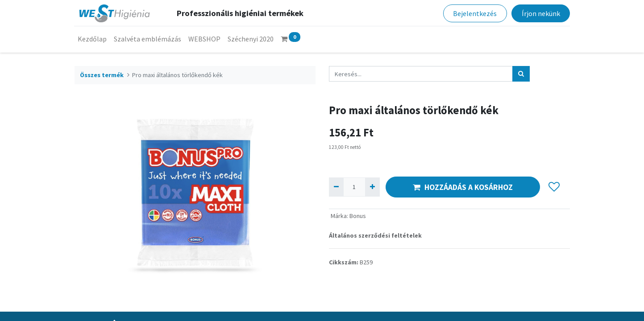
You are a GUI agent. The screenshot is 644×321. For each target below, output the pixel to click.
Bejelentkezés (475, 13)
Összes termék (102, 75)
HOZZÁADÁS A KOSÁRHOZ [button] (463, 187)
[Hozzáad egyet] (372, 187)
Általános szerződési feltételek (375, 235)
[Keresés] (521, 74)
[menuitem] (93, 39)
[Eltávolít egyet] (336, 187)
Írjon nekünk (540, 13)
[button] (555, 187)
